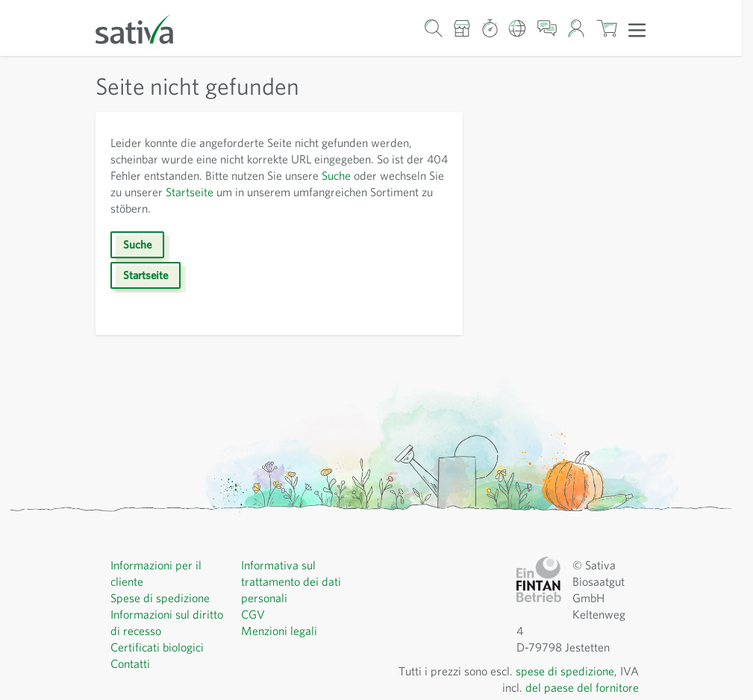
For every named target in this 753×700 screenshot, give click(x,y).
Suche (336, 175)
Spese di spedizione (160, 598)
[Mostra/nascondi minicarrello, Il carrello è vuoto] (606, 28)
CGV (253, 614)
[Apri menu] (637, 29)
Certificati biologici (157, 647)
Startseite (190, 192)
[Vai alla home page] (144, 28)
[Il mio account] (577, 28)
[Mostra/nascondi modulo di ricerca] (433, 28)
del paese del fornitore (582, 687)
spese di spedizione (565, 671)
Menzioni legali (279, 631)
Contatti (130, 663)
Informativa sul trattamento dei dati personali (291, 581)
